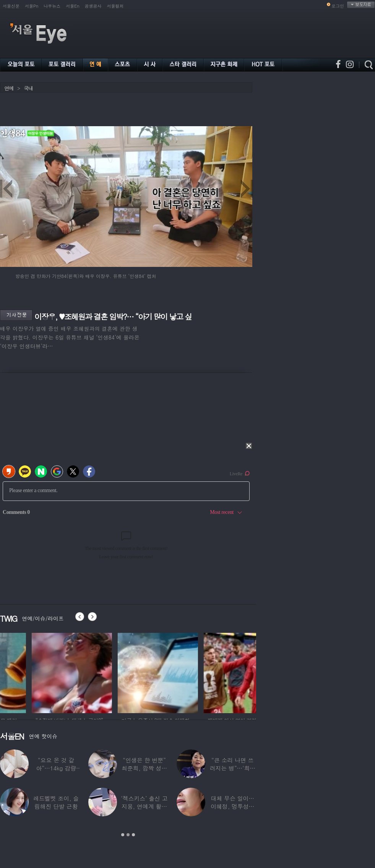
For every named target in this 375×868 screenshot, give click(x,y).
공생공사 (93, 6)
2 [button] (128, 835)
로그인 (338, 6)
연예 (9, 88)
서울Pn (32, 6)
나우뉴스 (52, 6)
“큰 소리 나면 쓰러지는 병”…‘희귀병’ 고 (232, 768)
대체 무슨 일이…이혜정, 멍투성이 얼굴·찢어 (232, 806)
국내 (28, 88)
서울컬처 (115, 6)
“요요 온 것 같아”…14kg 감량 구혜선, (56, 768)
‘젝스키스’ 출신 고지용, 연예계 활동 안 (144, 806)
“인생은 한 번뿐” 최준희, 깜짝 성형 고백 (144, 768)
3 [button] (133, 835)
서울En (72, 6)
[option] (40, 672)
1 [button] (123, 835)
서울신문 (11, 6)
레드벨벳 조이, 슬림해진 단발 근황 (56, 802)
